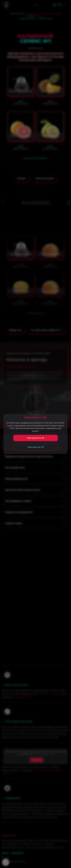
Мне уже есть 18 (35, 438)
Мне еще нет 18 (36, 447)
